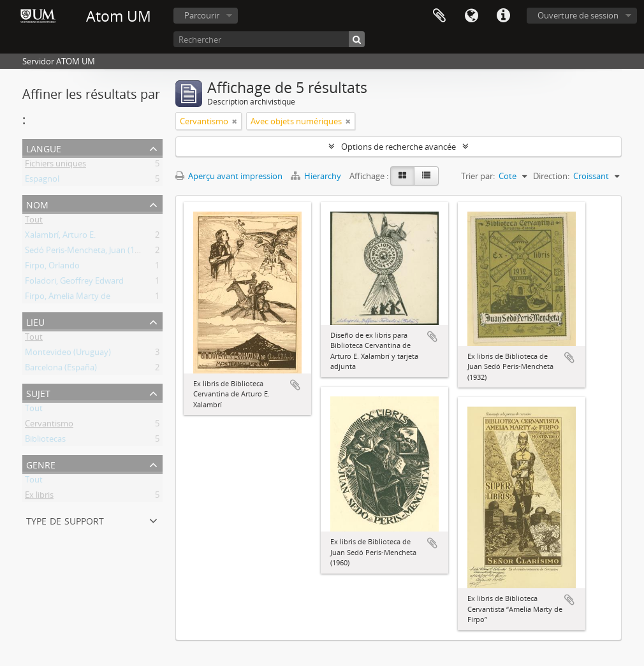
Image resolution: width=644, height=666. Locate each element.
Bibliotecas (45, 441)
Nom (37, 204)
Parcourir (202, 15)
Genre (41, 464)
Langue (471, 16)
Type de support (65, 520)
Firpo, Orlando (52, 268)
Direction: (551, 176)
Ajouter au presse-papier (295, 385)
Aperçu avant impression (229, 176)
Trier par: (478, 176)
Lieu (35, 321)
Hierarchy (317, 176)
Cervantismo (49, 426)
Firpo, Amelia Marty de (68, 298)
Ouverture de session (578, 15)
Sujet (38, 392)
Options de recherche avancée (399, 147)
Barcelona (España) (61, 370)
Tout (34, 222)
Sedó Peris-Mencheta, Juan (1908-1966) (98, 252)
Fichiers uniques (55, 166)
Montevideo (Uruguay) (68, 354)
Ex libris (39, 497)
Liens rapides (503, 16)
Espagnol (42, 181)
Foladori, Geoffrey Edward (74, 283)
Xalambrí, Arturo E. (60, 237)
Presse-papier (439, 16)
